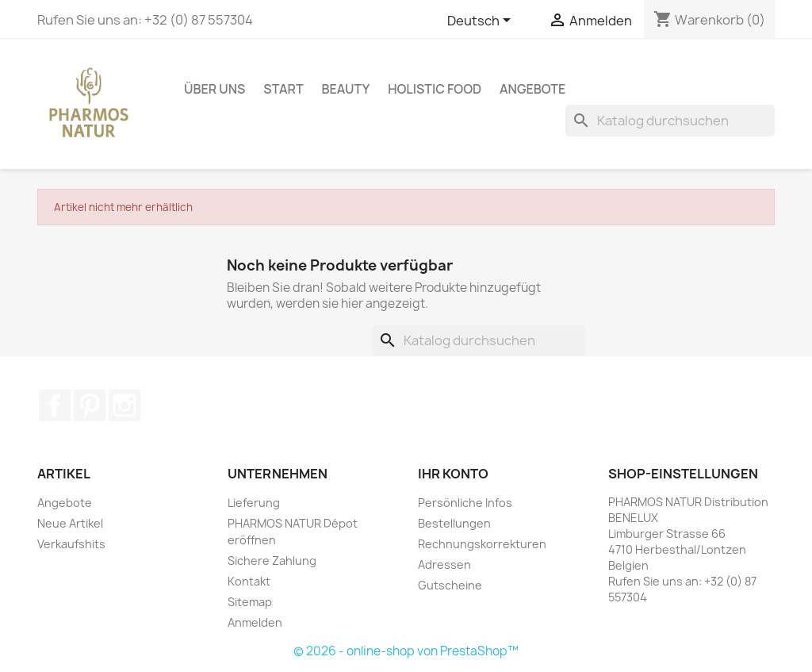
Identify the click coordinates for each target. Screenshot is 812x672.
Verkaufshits (71, 544)
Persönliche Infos (465, 503)
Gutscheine (450, 585)
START (283, 89)
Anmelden (255, 622)
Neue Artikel (70, 523)
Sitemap (250, 602)
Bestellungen (454, 523)
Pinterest (90, 405)
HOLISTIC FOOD (435, 89)
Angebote (65, 503)
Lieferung (254, 503)
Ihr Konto (453, 474)
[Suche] (670, 121)
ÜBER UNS (214, 89)
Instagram (124, 405)
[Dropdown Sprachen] (482, 21)
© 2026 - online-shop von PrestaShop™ (406, 651)
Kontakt (249, 581)
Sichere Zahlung (272, 561)
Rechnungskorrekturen (482, 544)
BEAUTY (346, 89)
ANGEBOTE (532, 89)
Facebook (55, 405)
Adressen (444, 564)
